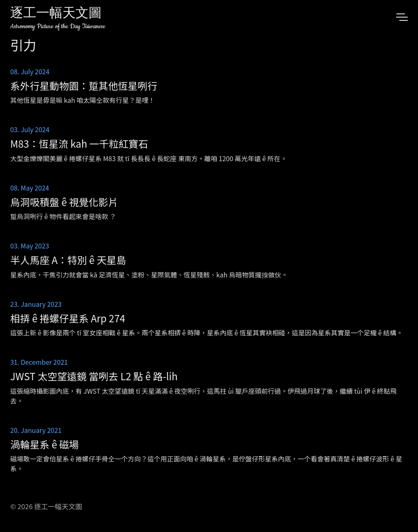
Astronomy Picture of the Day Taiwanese (58, 26)
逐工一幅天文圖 (56, 14)
